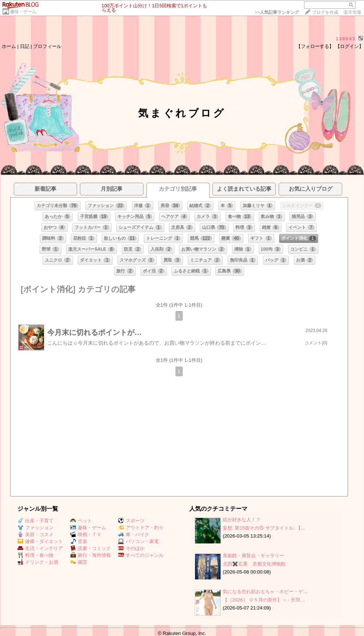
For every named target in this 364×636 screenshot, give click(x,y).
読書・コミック (90, 548)
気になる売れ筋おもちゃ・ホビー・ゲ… (265, 592)
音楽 (79, 541)
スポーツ (131, 521)
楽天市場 (352, 12)
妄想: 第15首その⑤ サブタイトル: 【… (264, 528)
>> (277, 12)
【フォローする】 (315, 46)
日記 (25, 46)
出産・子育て (35, 521)
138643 (346, 39)
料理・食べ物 (35, 555)
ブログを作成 (325, 12)
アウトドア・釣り (141, 528)
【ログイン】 (349, 46)
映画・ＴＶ (86, 534)
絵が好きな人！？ (242, 520)
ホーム (9, 46)
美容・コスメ (35, 534)
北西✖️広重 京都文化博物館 (254, 564)
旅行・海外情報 (90, 555)
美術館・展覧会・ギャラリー (253, 556)
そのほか (131, 548)
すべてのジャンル (141, 555)
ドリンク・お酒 (38, 562)
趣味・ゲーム (23, 12)
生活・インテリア (40, 548)
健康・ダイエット (40, 541)
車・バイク (134, 534)
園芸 (79, 562)
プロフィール (47, 46)
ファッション (35, 528)
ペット (81, 521)
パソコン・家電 (138, 541)
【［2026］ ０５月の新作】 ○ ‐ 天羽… (264, 600)
